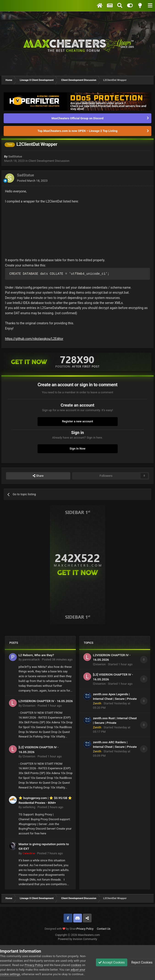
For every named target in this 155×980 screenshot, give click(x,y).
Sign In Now (77, 449)
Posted (32, 181)
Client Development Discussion (49, 161)
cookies (76, 965)
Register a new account (78, 421)
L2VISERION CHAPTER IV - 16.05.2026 (46, 701)
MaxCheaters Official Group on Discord (77, 118)
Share (38, 476)
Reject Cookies (141, 962)
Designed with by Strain (61, 929)
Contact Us (104, 929)
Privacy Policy (85, 929)
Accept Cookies (112, 962)
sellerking (29, 807)
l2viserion (29, 706)
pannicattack (31, 659)
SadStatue (15, 156)
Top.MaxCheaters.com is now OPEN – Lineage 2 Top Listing (77, 131)
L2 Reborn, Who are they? (36, 655)
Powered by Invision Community (77, 939)
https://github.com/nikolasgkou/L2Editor (34, 339)
